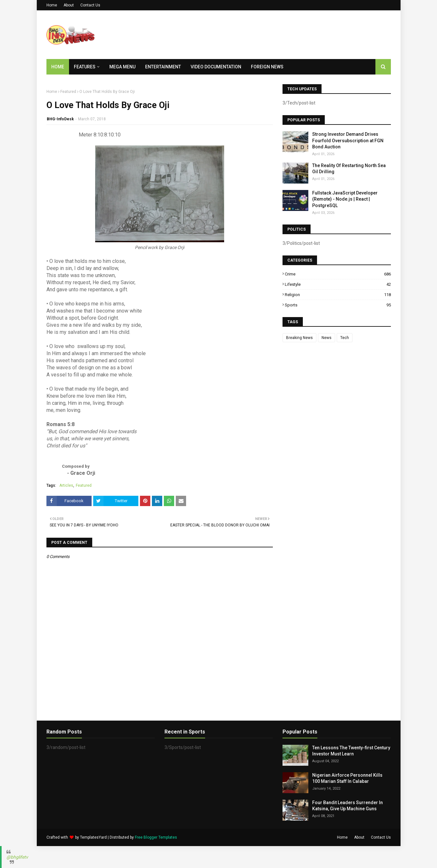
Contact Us (90, 5)
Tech (345, 338)
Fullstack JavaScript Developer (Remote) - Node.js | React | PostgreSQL (345, 199)
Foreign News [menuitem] (267, 67)
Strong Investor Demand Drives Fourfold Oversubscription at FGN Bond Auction (348, 140)
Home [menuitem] (58, 67)
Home (52, 5)
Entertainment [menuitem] (163, 67)
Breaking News (299, 338)
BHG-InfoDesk (60, 119)
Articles (66, 485)
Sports (338, 305)
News (327, 338)
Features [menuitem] (85, 67)
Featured (68, 92)
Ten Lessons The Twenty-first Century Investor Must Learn (351, 751)
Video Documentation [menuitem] (216, 67)
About (69, 5)
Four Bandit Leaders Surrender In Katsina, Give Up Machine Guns (348, 806)
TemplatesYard (93, 837)
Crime (338, 274)
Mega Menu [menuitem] (122, 67)
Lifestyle (338, 284)
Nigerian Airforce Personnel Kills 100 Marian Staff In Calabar (347, 778)
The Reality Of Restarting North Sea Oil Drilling (349, 169)
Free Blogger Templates (156, 837)
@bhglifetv (17, 857)
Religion (338, 295)
